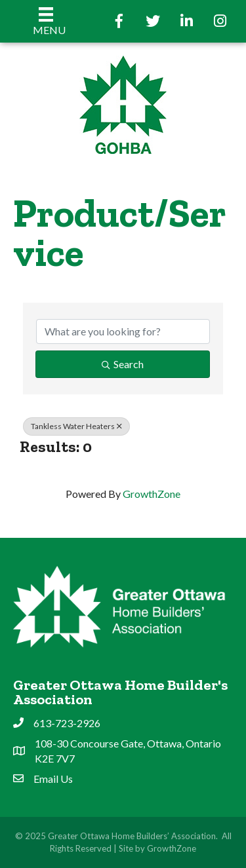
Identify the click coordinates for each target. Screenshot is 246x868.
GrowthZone (152, 494)
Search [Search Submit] (123, 364)
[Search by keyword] (123, 331)
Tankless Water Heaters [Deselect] (76, 426)
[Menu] (46, 21)
